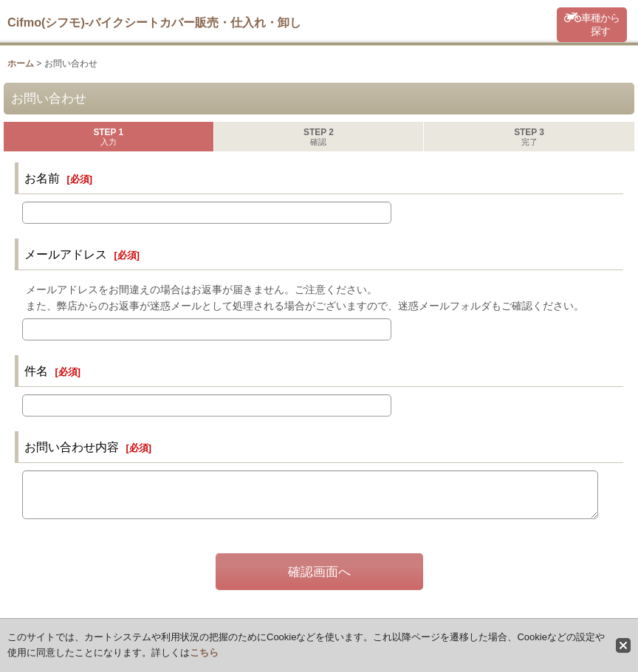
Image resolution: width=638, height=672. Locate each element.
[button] (592, 25)
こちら (204, 652)
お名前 (42, 178)
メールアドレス (66, 254)
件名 (36, 371)
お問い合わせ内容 (72, 447)
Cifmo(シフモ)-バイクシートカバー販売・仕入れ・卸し (154, 22)
